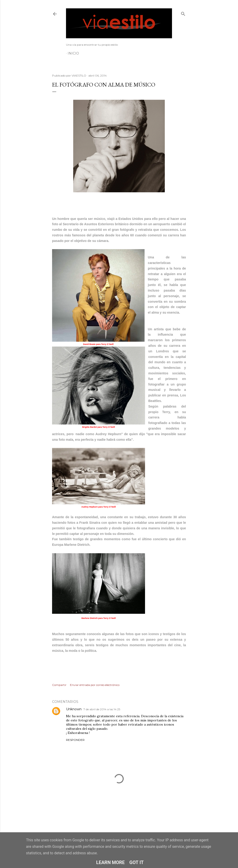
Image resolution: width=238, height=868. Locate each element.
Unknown (74, 709)
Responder (75, 740)
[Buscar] (183, 13)
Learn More (111, 862)
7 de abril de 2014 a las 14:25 (102, 709)
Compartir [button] (59, 685)
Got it (137, 862)
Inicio (73, 53)
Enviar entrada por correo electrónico (95, 685)
